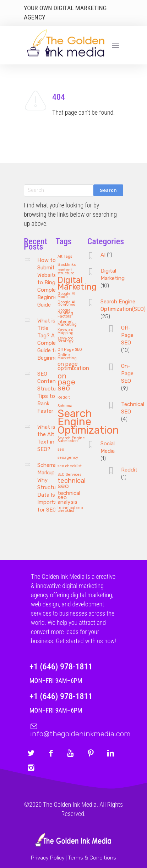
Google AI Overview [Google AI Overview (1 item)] (66, 304)
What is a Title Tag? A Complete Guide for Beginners (50, 339)
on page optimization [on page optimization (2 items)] (73, 366)
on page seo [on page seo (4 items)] (66, 382)
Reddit (129, 470)
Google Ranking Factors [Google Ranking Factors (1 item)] (65, 313)
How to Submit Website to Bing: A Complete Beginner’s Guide (50, 282)
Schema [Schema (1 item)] (65, 406)
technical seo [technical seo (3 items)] (72, 484)
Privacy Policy (48, 858)
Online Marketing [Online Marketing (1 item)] (67, 357)
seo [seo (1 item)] (61, 450)
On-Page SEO (127, 373)
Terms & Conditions (92, 858)
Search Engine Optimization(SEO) (123, 305)
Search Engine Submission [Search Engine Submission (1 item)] (71, 440)
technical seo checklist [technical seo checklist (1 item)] (70, 510)
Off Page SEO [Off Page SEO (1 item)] (70, 350)
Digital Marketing (113, 275)
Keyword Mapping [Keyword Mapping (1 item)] (66, 332)
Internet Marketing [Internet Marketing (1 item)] (67, 323)
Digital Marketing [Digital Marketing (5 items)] (77, 284)
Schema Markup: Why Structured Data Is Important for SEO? (50, 487)
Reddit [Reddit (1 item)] (64, 398)
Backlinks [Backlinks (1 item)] (67, 265)
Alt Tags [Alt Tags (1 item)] (65, 257)
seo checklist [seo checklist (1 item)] (70, 466)
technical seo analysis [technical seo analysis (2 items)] (69, 498)
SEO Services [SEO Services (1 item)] (69, 475)
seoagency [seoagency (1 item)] (68, 458)
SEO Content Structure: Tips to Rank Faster (49, 392)
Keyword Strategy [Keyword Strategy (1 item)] (66, 340)
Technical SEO (133, 408)
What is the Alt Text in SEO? (46, 438)
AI (103, 255)
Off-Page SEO (127, 335)
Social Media (108, 447)
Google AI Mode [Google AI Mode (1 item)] (66, 295)
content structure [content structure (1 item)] (66, 272)
